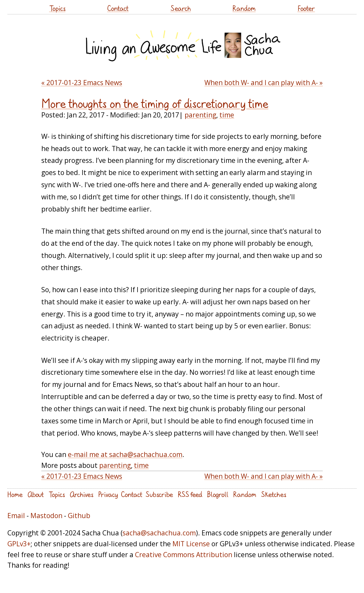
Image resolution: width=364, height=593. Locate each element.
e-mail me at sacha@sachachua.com (125, 454)
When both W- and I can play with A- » (264, 83)
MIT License (191, 544)
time (227, 115)
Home (15, 494)
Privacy (108, 494)
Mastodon (46, 516)
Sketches (274, 494)
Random (244, 8)
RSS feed (190, 494)
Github (79, 516)
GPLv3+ (19, 544)
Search (181, 8)
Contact (118, 8)
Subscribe (159, 494)
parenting (200, 115)
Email (16, 516)
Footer (306, 8)
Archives (82, 494)
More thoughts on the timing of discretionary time (155, 104)
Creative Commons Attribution (184, 555)
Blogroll (218, 494)
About (36, 494)
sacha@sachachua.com (159, 533)
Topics (57, 8)
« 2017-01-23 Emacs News (82, 83)
